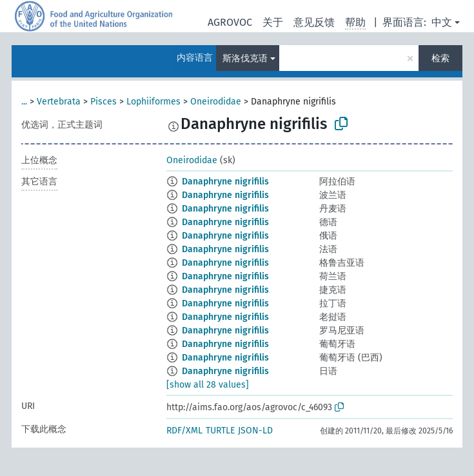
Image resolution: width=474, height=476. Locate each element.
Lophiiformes (153, 102)
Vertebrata (59, 102)
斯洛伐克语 (245, 58)
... (24, 102)
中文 (442, 22)
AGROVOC (230, 22)
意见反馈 (314, 22)
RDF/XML (184, 431)
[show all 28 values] (208, 385)
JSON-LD (255, 431)
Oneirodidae (216, 102)
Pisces (104, 102)
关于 (273, 22)
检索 (440, 58)
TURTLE (220, 431)
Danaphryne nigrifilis (225, 182)
